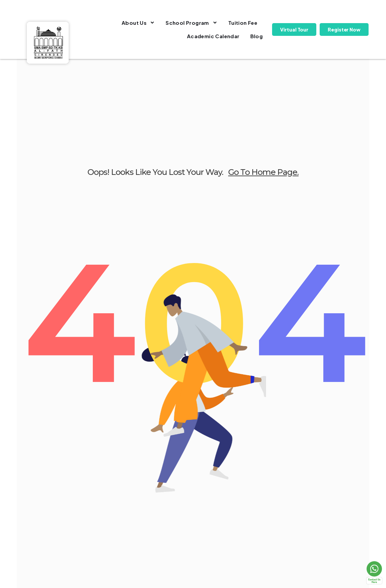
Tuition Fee (243, 23)
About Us (138, 23)
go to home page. (263, 172)
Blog (257, 36)
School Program (191, 23)
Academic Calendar (213, 36)
